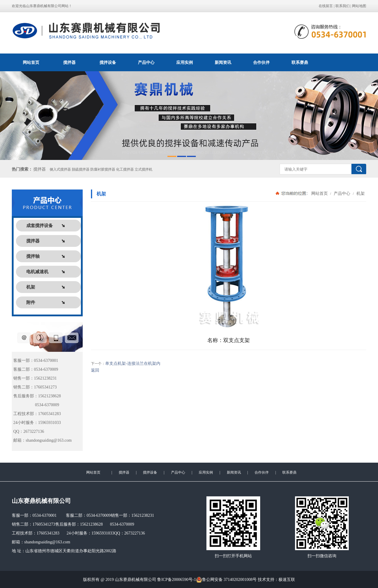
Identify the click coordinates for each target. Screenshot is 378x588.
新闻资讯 (223, 62)
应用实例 (185, 62)
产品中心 (146, 62)
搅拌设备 (108, 62)
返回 (95, 370)
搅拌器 (69, 62)
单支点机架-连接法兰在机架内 (133, 363)
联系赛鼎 (300, 62)
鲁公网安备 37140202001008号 (227, 580)
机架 (360, 193)
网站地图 (359, 6)
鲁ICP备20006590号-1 (176, 580)
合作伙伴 (261, 62)
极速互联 (287, 580)
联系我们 (343, 6)
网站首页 (31, 62)
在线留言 (326, 6)
